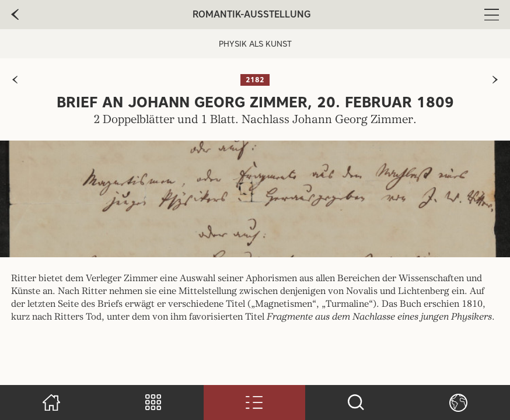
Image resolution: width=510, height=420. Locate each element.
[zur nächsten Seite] (495, 80)
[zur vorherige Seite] (15, 15)
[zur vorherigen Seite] (15, 80)
